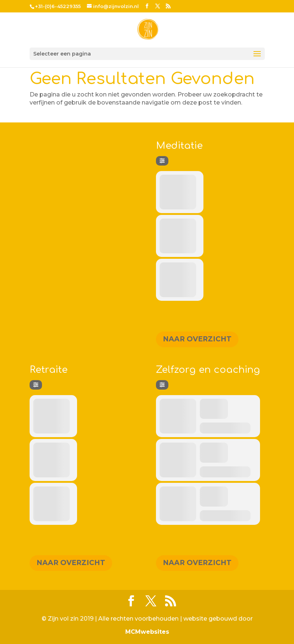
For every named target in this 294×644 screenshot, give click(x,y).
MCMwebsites (147, 632)
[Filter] (162, 161)
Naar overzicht (197, 339)
